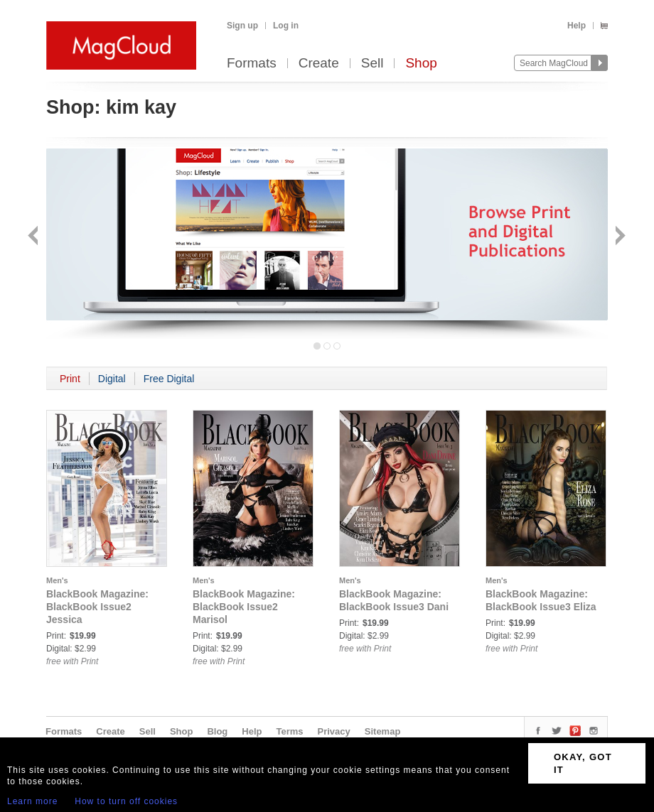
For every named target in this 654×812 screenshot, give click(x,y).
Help (577, 26)
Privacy (334, 731)
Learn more (32, 801)
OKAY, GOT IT (583, 763)
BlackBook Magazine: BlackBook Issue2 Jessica (97, 607)
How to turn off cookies (126, 801)
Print (70, 379)
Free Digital (169, 379)
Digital (112, 379)
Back (34, 237)
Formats (252, 64)
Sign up (242, 26)
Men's (57, 580)
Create (319, 64)
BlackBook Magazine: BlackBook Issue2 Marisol (244, 607)
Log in (286, 26)
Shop (421, 64)
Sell (372, 64)
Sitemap (383, 731)
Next (619, 237)
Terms (289, 731)
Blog (217, 731)
